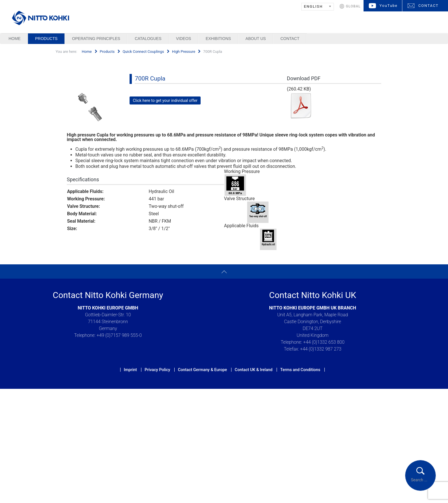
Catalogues (148, 39)
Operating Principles (96, 39)
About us (256, 39)
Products (46, 39)
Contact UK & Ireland (254, 370)
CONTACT (428, 6)
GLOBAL (353, 6)
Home (15, 39)
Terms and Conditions (300, 370)
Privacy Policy (157, 370)
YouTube (389, 6)
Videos (184, 39)
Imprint (130, 370)
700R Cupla (150, 79)
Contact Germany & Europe (202, 370)
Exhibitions (218, 39)
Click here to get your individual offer (165, 100)
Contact (290, 39)
